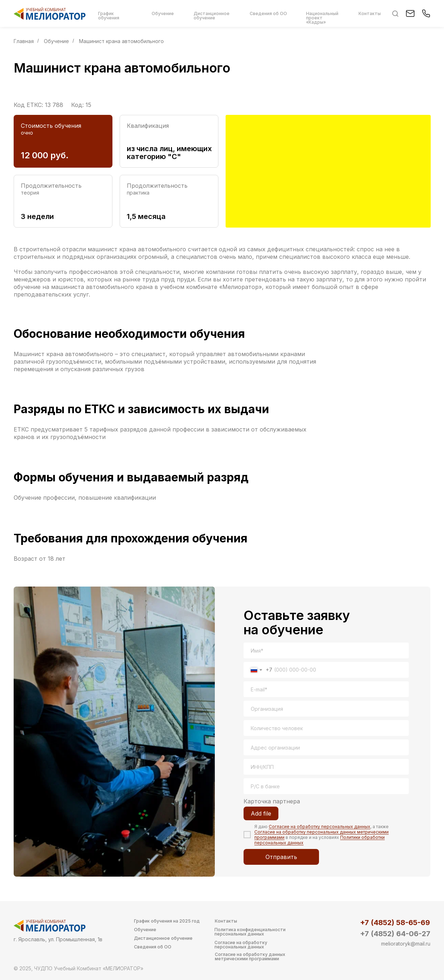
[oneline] (326, 709)
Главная (24, 41)
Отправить (281, 857)
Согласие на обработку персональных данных (320, 827)
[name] (326, 650)
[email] (326, 689)
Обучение (56, 41)
